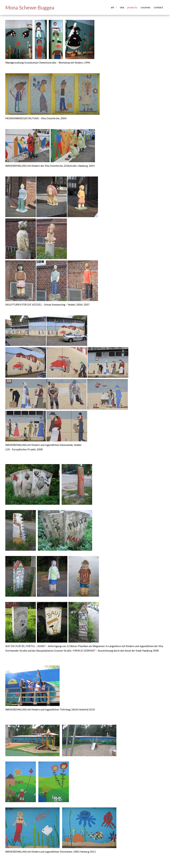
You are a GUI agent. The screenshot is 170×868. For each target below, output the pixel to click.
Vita (122, 7)
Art (112, 7)
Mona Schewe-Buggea (30, 7)
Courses (146, 7)
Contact (158, 7)
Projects (132, 7)
